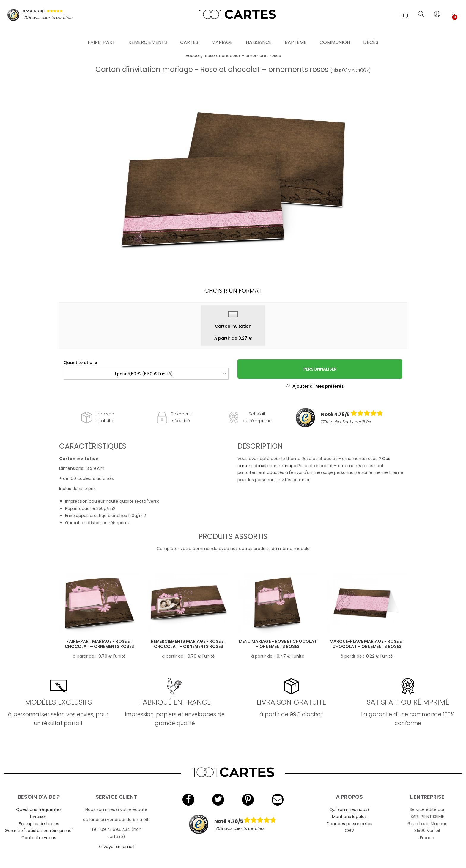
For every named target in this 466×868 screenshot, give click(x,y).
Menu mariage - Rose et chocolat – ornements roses (278, 644)
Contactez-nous (39, 838)
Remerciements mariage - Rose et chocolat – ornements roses (189, 644)
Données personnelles (349, 824)
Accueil (193, 56)
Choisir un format (233, 291)
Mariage (222, 34)
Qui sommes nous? (349, 809)
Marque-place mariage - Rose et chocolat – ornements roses (367, 644)
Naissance (259, 34)
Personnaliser (320, 369)
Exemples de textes (39, 824)
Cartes (189, 34)
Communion (335, 34)
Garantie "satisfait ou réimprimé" (39, 831)
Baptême (296, 34)
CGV (349, 831)
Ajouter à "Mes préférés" (315, 386)
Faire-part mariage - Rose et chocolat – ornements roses (99, 644)
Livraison (39, 817)
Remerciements (148, 34)
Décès (371, 34)
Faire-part (101, 34)
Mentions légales (349, 817)
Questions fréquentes (39, 809)
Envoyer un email (116, 847)
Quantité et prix (80, 363)
